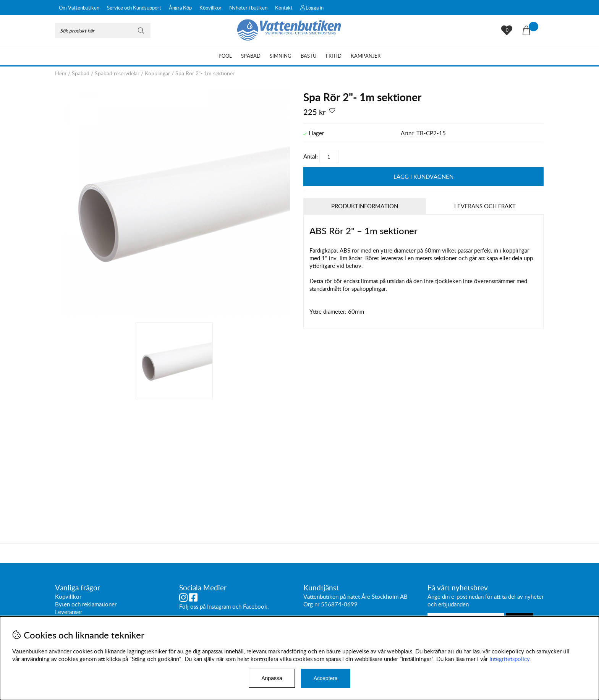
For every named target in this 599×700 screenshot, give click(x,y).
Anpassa (272, 678)
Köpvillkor (210, 8)
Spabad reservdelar (117, 73)
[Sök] (103, 31)
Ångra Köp (180, 8)
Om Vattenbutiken (79, 8)
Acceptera (326, 678)
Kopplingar (157, 73)
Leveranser (69, 612)
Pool (225, 56)
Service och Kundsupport (134, 8)
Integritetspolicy (510, 659)
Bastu (309, 56)
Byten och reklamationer (86, 604)
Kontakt (284, 8)
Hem (61, 73)
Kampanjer (366, 56)
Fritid (334, 56)
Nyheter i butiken (248, 8)
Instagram (219, 607)
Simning (281, 56)
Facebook (255, 607)
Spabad (251, 56)
